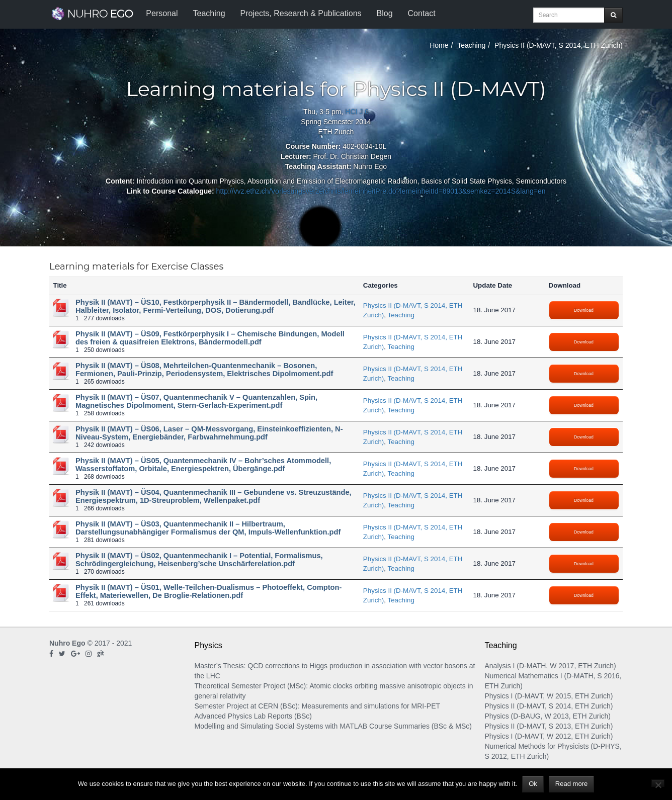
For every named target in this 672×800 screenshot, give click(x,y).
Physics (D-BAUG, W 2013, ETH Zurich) (548, 716)
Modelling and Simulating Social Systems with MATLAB (281, 726)
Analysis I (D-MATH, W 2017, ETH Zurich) (551, 666)
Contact (422, 13)
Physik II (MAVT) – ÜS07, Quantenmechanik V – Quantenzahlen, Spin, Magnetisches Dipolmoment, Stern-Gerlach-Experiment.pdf (196, 401)
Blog (385, 13)
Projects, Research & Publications (301, 13)
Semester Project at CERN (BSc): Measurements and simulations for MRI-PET (318, 706)
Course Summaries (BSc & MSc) (421, 726)
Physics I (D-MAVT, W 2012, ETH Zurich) (549, 736)
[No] (658, 783)
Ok (533, 784)
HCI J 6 (357, 112)
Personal (162, 13)
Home (439, 45)
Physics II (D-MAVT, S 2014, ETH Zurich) (549, 706)
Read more (571, 784)
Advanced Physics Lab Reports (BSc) (253, 716)
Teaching (209, 13)
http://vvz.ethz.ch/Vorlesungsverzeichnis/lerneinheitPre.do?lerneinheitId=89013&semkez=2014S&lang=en (381, 191)
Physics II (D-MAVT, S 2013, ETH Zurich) (549, 726)
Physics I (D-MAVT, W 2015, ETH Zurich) (549, 696)
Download (584, 310)
